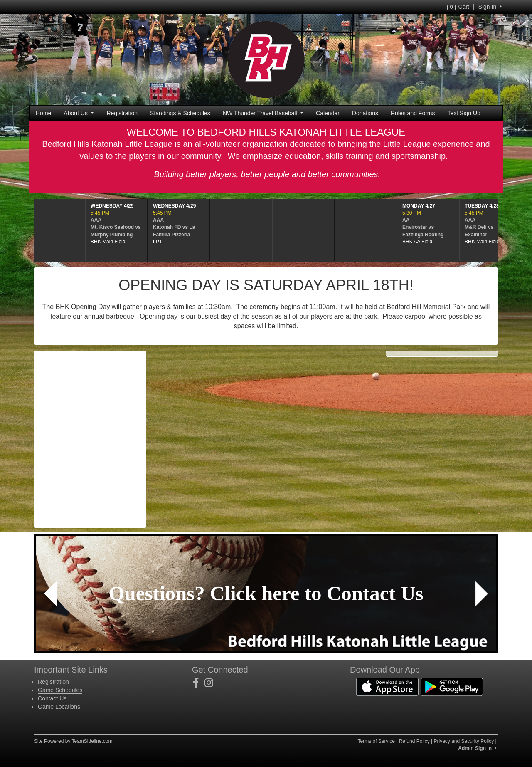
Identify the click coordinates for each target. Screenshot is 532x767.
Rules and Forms (413, 113)
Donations (365, 113)
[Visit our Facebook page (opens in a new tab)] (199, 683)
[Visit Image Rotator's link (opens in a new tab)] (266, 594)
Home (43, 113)
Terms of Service (376, 741)
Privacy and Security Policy (464, 741)
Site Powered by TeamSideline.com (73, 741)
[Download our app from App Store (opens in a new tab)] (387, 686)
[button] (50, 594)
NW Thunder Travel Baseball (263, 113)
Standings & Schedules (180, 113)
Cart (458, 7)
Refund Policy (414, 741)
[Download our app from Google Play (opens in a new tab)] (452, 686)
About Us (79, 113)
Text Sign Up (464, 113)
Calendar (328, 113)
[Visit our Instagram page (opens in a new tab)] (212, 683)
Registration (122, 113)
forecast (90, 456)
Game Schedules (60, 690)
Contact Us (52, 698)
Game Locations (59, 707)
